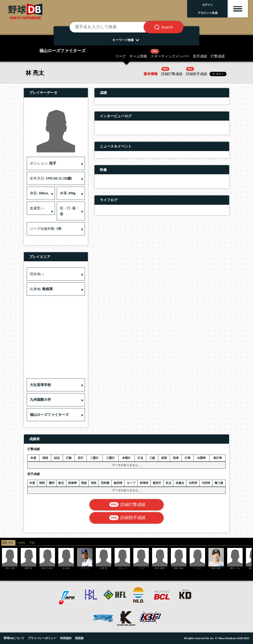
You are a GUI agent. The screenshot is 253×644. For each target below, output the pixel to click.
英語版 (79, 638)
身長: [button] (39, 193)
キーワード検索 (127, 40)
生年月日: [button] (51, 178)
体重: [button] (68, 193)
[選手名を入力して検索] (112, 27)
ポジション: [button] (43, 163)
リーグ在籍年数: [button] (46, 229)
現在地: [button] (37, 274)
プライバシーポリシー (42, 638)
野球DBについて (14, 638)
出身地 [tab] (21, 543)
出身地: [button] (41, 289)
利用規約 (66, 638)
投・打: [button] (70, 211)
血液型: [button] (37, 208)
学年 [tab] (11, 543)
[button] (56, 385)
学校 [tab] (32, 543)
